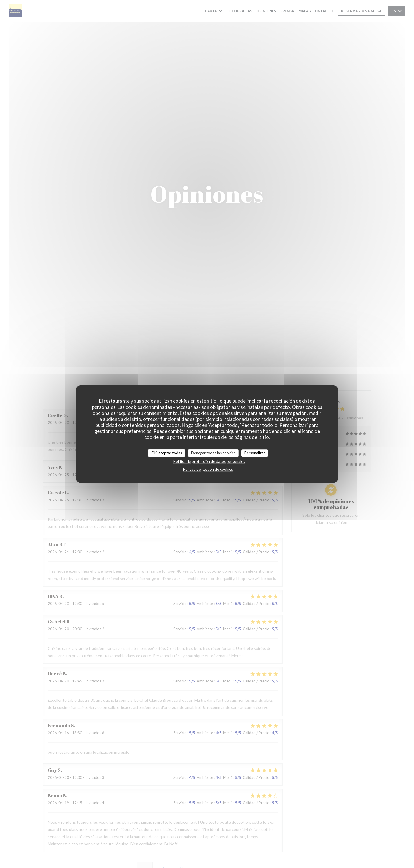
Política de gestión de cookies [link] (208, 469)
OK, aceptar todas (167, 453)
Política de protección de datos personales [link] (209, 461)
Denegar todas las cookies (213, 453)
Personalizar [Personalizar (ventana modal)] (255, 453)
